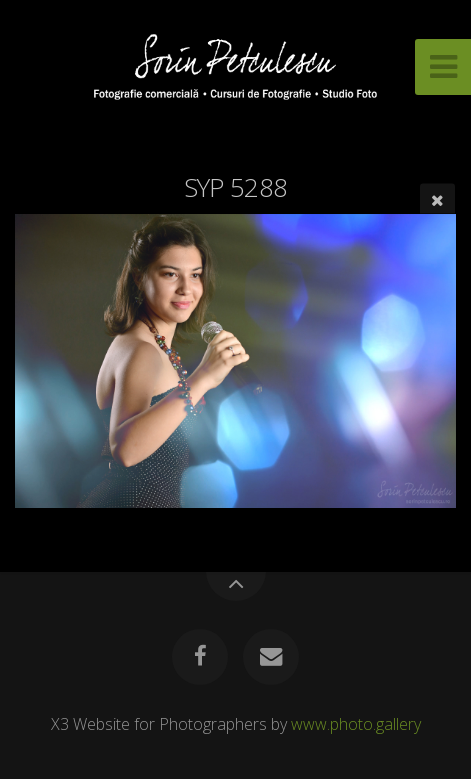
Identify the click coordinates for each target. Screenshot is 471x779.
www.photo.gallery (356, 724)
